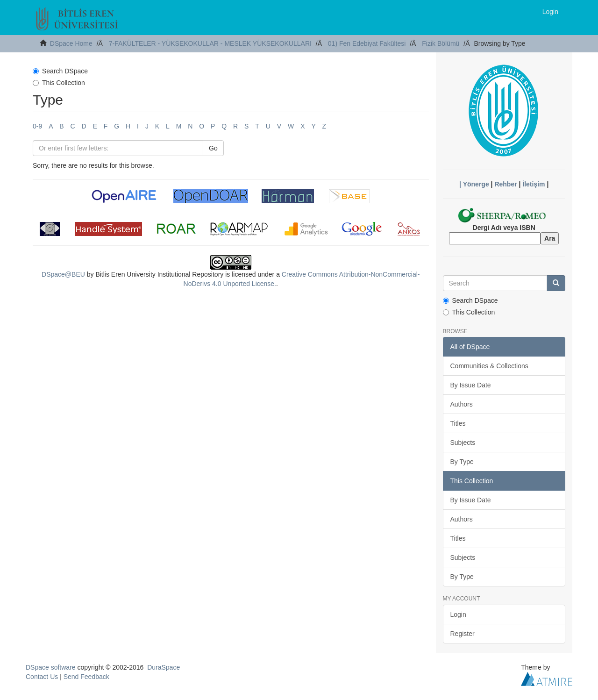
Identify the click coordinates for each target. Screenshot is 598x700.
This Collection (59, 83)
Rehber (505, 184)
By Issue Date (471, 385)
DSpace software (51, 667)
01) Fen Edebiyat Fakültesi (367, 43)
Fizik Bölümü (441, 43)
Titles (458, 423)
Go (213, 148)
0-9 (37, 126)
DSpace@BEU (63, 274)
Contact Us (42, 677)
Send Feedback (86, 677)
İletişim (534, 184)
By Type (462, 462)
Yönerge (476, 184)
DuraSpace (164, 667)
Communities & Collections (489, 366)
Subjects (463, 443)
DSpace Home (71, 43)
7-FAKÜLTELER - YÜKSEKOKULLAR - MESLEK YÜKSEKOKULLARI (210, 43)
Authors (462, 404)
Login (458, 614)
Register (463, 634)
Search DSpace (60, 71)
